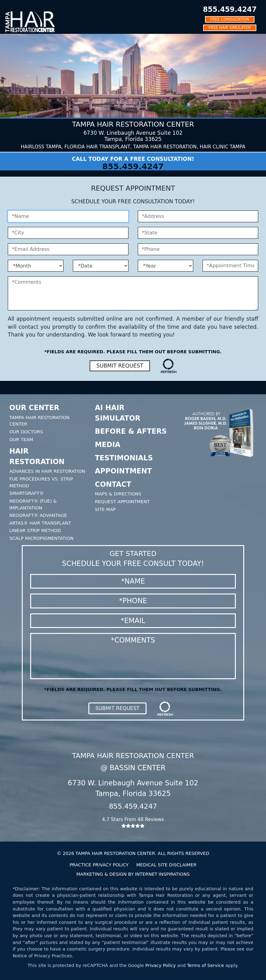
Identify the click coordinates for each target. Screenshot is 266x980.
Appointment (123, 471)
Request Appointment (122, 502)
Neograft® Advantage (38, 515)
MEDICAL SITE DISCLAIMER (166, 865)
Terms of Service (205, 965)
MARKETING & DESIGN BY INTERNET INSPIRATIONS (133, 874)
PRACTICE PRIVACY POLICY (99, 865)
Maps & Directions (118, 494)
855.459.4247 (230, 9)
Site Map (105, 509)
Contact (113, 484)
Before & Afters (131, 431)
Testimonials (124, 458)
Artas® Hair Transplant (40, 523)
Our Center (34, 408)
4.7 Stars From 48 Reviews (133, 822)
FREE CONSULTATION (230, 19)
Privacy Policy (161, 965)
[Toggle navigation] (9, 5)
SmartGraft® (27, 493)
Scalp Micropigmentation (41, 538)
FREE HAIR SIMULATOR (230, 28)
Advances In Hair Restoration (47, 471)
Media (108, 445)
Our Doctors (26, 432)
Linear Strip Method (35, 531)
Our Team (21, 440)
